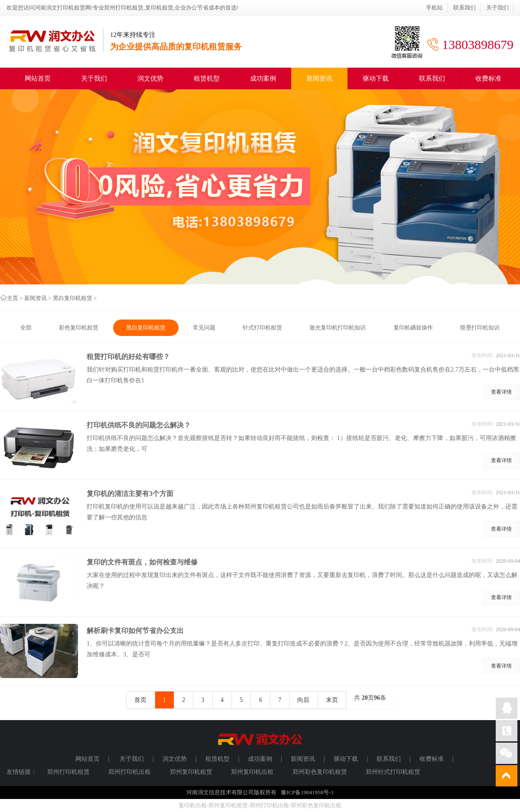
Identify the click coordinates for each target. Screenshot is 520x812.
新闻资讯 (319, 78)
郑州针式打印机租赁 (393, 772)
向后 (303, 700)
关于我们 (497, 8)
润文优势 (150, 78)
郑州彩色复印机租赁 (320, 772)
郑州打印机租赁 (68, 772)
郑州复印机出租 (252, 772)
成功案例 (263, 78)
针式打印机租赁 (262, 328)
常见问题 (204, 328)
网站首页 (38, 78)
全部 (26, 328)
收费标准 (488, 78)
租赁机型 (207, 78)
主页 (13, 298)
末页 (332, 700)
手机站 (434, 8)
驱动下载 (376, 78)
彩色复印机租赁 (79, 328)
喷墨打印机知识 (480, 328)
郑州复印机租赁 (191, 772)
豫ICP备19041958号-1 (307, 792)
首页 (140, 700)
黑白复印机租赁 (73, 298)
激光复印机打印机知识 (338, 328)
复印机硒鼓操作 (413, 328)
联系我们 (465, 8)
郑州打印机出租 (130, 772)
